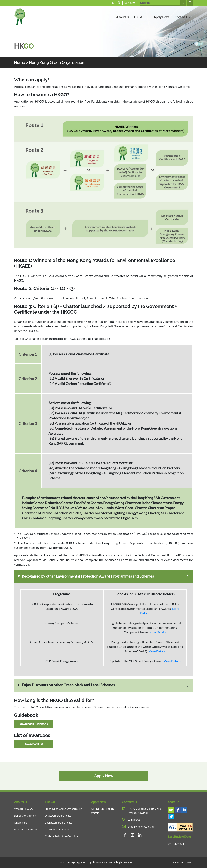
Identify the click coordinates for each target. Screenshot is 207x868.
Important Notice (182, 862)
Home (20, 63)
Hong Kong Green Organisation (64, 809)
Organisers (21, 822)
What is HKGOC (24, 809)
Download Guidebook (33, 724)
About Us (123, 17)
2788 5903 (134, 820)
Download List (33, 744)
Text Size (130, 3)
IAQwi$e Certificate (57, 829)
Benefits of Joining (25, 816)
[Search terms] (160, 3)
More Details (157, 632)
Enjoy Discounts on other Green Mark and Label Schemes (68, 685)
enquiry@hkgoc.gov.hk (141, 827)
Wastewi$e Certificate (58, 816)
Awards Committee (26, 829)
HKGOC (142, 17)
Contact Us (182, 17)
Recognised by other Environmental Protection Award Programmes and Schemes (88, 576)
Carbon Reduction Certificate (62, 836)
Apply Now (161, 17)
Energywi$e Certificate (58, 822)
